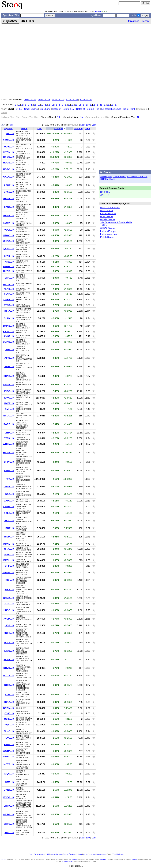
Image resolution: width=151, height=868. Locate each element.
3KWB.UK (9, 223)
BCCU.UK (9, 416)
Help (31, 854)
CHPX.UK (9, 487)
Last (94, 125)
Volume (78, 128)
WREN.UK (9, 444)
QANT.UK (9, 790)
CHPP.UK (9, 462)
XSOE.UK (9, 633)
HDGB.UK (9, 163)
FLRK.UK (9, 289)
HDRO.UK (9, 169)
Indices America (109, 234)
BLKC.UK (9, 731)
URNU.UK (9, 757)
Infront (4, 859)
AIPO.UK (9, 358)
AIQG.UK (9, 774)
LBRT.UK (9, 185)
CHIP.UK (10, 566)
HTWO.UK (9, 235)
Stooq (93, 854)
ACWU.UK (8, 140)
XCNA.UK (9, 702)
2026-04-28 (44, 100)
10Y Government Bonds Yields (116, 222)
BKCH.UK (9, 560)
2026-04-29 (30, 100)
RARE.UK (9, 424)
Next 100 (85, 125)
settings (86, 854)
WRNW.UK (8, 572)
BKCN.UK (9, 544)
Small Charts (31, 109)
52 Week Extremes (111, 109)
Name (24, 128)
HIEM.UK (9, 537)
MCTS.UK (9, 764)
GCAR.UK (9, 453)
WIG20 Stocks (108, 219)
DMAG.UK (9, 342)
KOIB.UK (9, 685)
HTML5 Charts (108, 179)
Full (58, 117)
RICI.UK (10, 580)
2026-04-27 (58, 100)
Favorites (134, 21)
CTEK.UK (9, 438)
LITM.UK (10, 433)
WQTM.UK (9, 751)
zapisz (134, 15)
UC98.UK (9, 147)
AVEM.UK (9, 619)
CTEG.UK (9, 305)
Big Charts (45, 109)
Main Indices (107, 210)
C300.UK (9, 713)
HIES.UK (10, 590)
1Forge (134, 859)
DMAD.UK (9, 326)
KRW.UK (9, 262)
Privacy (79, 854)
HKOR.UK (9, 284)
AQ (3, 125)
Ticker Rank (129, 109)
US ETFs (105, 192)
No (81, 117)
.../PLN (104, 225)
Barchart (75, 859)
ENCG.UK (9, 797)
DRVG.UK (9, 668)
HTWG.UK (9, 266)
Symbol (8, 128)
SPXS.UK (9, 192)
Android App (101, 854)
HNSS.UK (9, 494)
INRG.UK (9, 391)
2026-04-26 (72, 100)
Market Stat (106, 176)
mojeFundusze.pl (68, 861)
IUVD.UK (9, 832)
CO (113, 854)
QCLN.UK (9, 249)
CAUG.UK (9, 177)
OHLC (19, 109)
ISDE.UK (10, 625)
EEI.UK (10, 133)
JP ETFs (105, 195)
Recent (145, 21)
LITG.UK (9, 349)
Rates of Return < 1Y (63, 109)
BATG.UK (9, 501)
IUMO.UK (9, 651)
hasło (99, 15)
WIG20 (98, 11)
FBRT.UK (9, 744)
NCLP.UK (9, 642)
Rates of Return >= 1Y (88, 109)
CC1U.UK (9, 604)
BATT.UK (9, 403)
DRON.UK (9, 708)
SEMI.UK (9, 521)
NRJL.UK (9, 549)
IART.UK (10, 528)
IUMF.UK (10, 782)
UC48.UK (9, 719)
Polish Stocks (107, 237)
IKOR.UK (9, 256)
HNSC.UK (9, 610)
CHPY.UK (9, 318)
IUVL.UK (9, 738)
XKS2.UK (9, 336)
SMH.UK (10, 409)
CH (117, 854)
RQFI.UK (9, 725)
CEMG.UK (9, 506)
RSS (48, 854)
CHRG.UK (9, 241)
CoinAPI (103, 859)
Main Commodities (110, 208)
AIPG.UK (9, 366)
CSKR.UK (9, 300)
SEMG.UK (9, 598)
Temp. (121, 854)
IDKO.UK (9, 398)
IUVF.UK (10, 695)
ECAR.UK (9, 376)
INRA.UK (9, 311)
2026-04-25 (86, 100)
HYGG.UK (9, 157)
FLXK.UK (9, 294)
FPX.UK (10, 479)
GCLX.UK (9, 513)
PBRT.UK (9, 470)
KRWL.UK (9, 331)
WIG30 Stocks (108, 228)
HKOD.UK (9, 271)
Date (87, 128)
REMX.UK (9, 216)
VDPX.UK (9, 806)
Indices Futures (108, 213)
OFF (11, 125)
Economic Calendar (137, 176)
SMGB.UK (9, 385)
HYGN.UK (9, 152)
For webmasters (39, 854)
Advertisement (56, 854)
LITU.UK (10, 278)
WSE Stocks (107, 216)
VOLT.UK (9, 230)
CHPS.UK (9, 824)
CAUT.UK (9, 207)
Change (58, 128)
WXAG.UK (8, 814)
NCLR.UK (9, 659)
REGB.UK (9, 198)
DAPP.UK (9, 555)
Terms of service (69, 854)
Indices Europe (108, 231)
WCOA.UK (9, 676)
